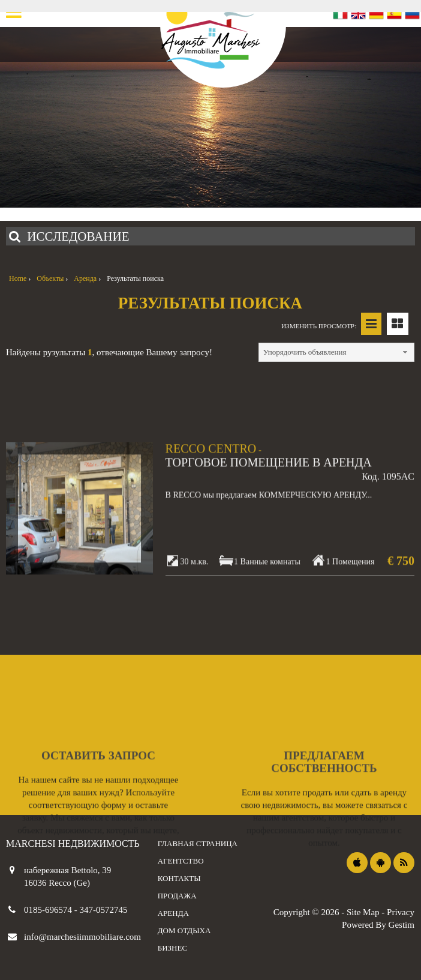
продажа (177, 896)
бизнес (172, 948)
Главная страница (198, 843)
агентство (181, 861)
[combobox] (336, 352)
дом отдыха (184, 930)
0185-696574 (49, 910)
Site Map (363, 912)
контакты (179, 878)
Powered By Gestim (378, 925)
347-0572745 (104, 910)
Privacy (401, 912)
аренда (173, 913)
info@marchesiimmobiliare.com (82, 937)
